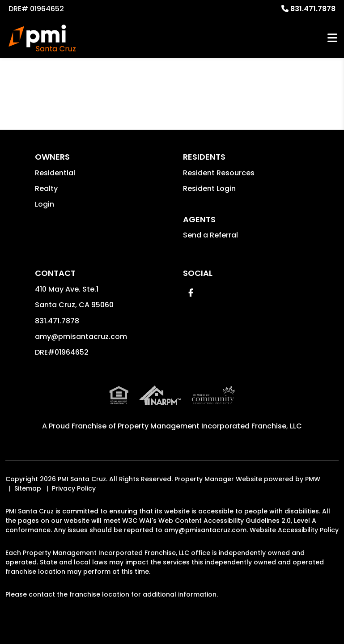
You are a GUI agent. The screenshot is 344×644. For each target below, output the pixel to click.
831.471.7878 (313, 9)
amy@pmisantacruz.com (81, 337)
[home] (42, 38)
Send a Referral (210, 235)
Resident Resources (219, 173)
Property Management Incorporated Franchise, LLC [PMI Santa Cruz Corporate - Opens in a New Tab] (210, 426)
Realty (46, 189)
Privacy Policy (74, 488)
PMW (313, 479)
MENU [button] (332, 38)
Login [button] (45, 204)
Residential (55, 173)
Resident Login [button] (209, 189)
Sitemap (28, 488)
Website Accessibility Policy (294, 530)
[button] (191, 293)
